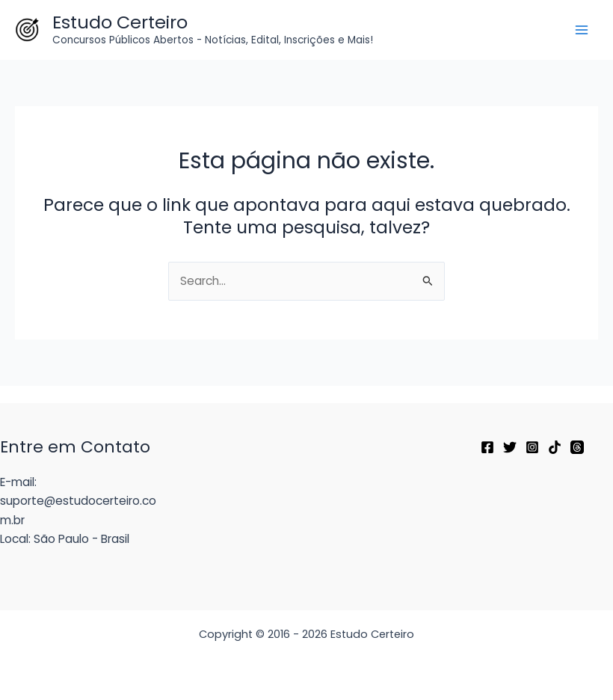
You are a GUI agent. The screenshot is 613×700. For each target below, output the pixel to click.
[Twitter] (510, 447)
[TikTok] (555, 447)
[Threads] (577, 447)
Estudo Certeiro (120, 22)
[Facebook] (487, 447)
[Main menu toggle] (582, 30)
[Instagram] (532, 447)
